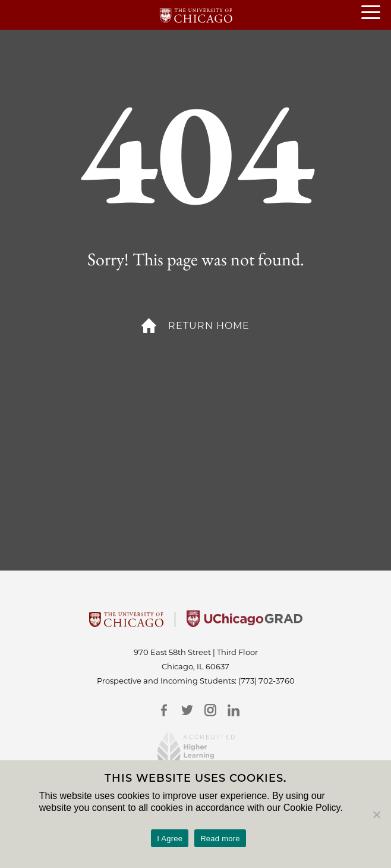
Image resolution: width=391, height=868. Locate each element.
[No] (376, 814)
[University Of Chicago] (126, 623)
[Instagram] (210, 710)
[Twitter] (187, 710)
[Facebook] (164, 710)
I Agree (170, 839)
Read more (220, 839)
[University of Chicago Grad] (245, 623)
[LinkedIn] (233, 710)
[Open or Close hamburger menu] (376, 13)
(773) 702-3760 (267, 681)
